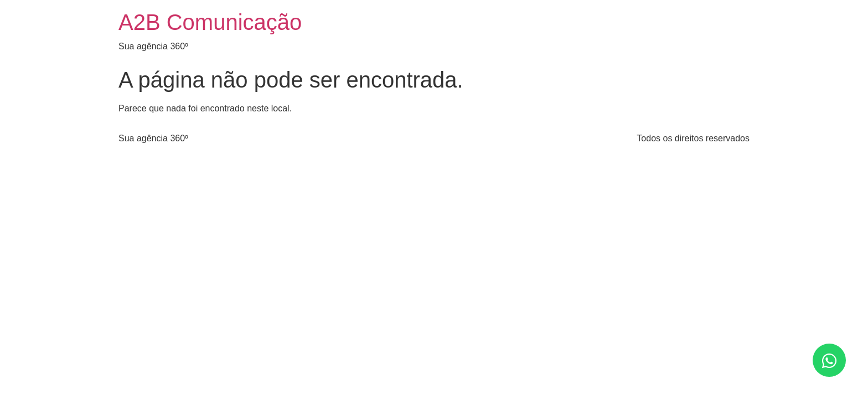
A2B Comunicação (210, 22)
